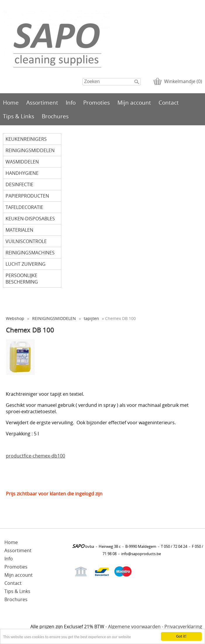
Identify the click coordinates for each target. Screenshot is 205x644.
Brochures (55, 116)
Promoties (97, 102)
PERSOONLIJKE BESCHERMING (22, 279)
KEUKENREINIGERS (26, 139)
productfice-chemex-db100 (35, 456)
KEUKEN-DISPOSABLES (30, 219)
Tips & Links (19, 116)
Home (11, 102)
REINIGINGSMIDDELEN (30, 150)
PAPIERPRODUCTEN (27, 196)
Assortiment (42, 102)
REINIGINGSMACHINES (30, 253)
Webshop (15, 318)
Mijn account (134, 102)
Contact (169, 102)
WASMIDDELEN (22, 162)
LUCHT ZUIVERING (26, 264)
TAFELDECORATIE (24, 207)
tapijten (91, 318)
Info (71, 102)
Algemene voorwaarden (134, 627)
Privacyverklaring (183, 627)
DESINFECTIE (19, 184)
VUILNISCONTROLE (26, 241)
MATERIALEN (19, 230)
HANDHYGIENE (22, 173)
